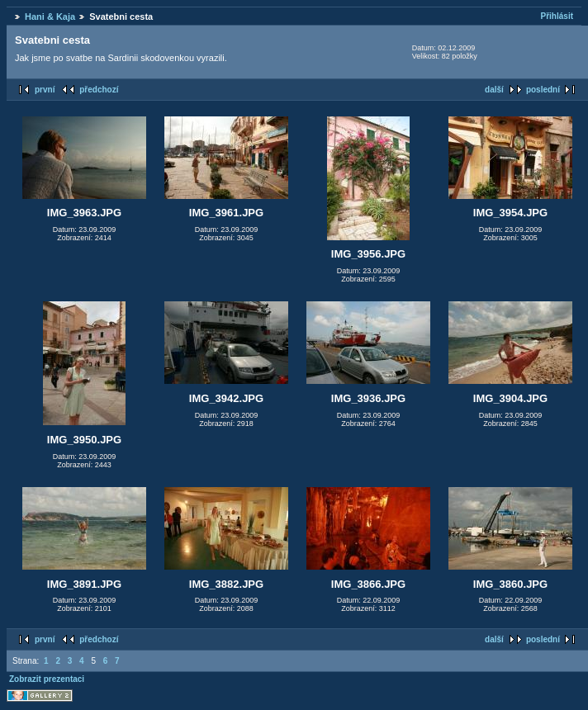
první (45, 90)
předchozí (99, 90)
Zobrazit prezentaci (47, 679)
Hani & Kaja (50, 17)
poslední (543, 90)
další (494, 90)
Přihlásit (557, 16)
